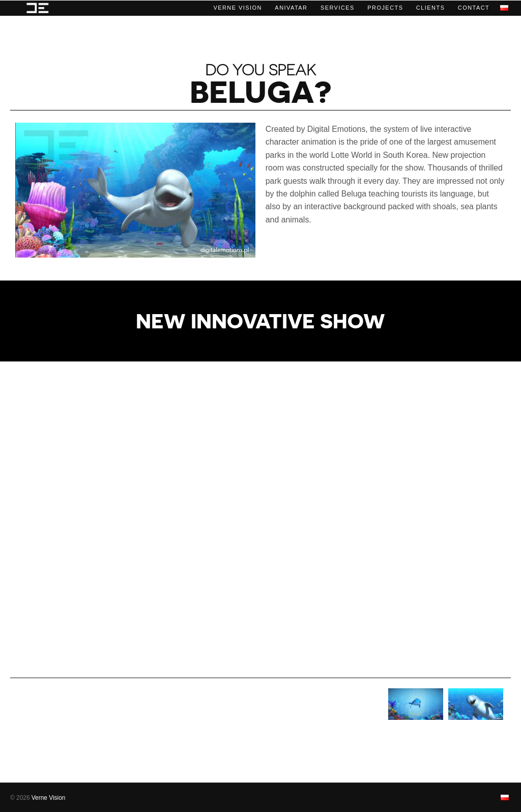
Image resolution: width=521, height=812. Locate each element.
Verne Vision (238, 8)
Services (338, 8)
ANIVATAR (291, 8)
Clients (431, 8)
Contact (474, 8)
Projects (385, 8)
